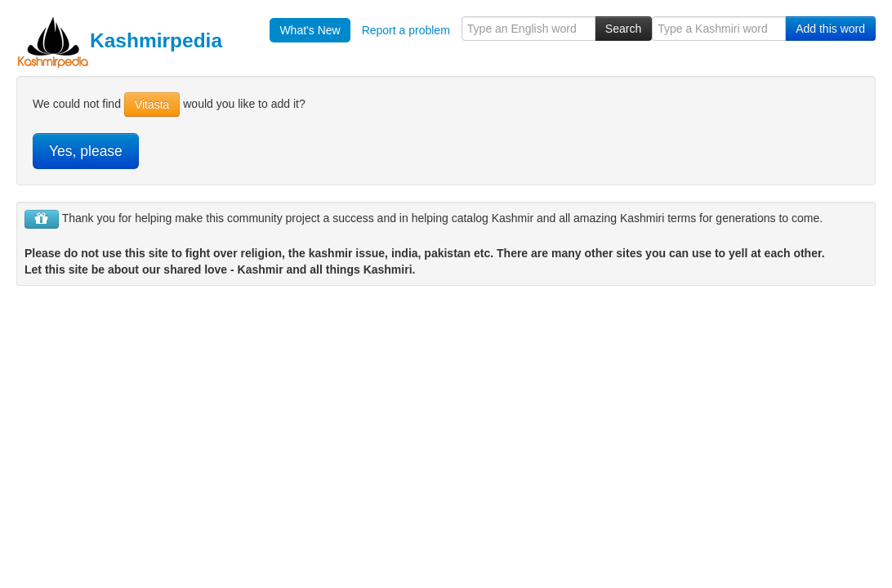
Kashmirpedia (119, 40)
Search (623, 29)
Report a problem (406, 30)
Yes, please (86, 151)
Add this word (830, 29)
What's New (310, 30)
